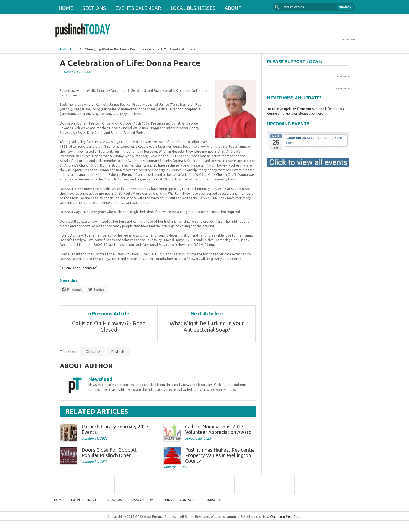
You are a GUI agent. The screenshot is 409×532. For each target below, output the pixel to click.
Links (167, 500)
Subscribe (214, 500)
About (233, 8)
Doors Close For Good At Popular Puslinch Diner (109, 452)
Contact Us (189, 500)
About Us (114, 500)
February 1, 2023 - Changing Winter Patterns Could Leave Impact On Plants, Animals (131, 49)
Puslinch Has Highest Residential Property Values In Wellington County (220, 455)
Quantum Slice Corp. (286, 517)
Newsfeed (100, 379)
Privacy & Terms (142, 500)
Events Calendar (138, 8)
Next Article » (207, 313)
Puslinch (118, 352)
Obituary (93, 352)
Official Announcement (78, 268)
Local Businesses (193, 8)
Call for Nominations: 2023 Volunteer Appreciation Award (218, 429)
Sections (94, 8)
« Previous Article (109, 313)
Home (66, 8)
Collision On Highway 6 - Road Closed (109, 326)
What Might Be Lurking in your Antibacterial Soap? (207, 326)
